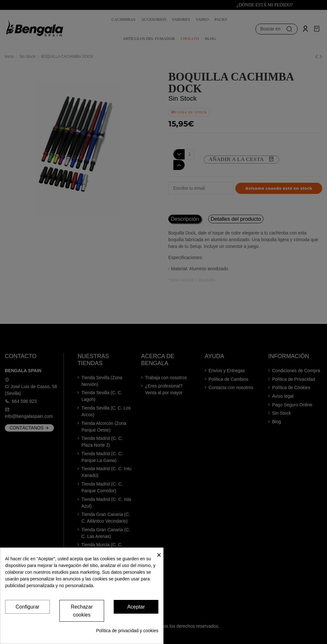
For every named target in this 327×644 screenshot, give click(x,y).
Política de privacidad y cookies (127, 631)
